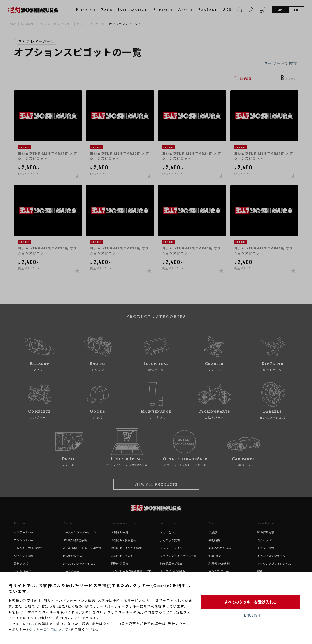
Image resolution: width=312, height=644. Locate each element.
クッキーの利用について (49, 630)
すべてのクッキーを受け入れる (252, 602)
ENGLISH (252, 615)
